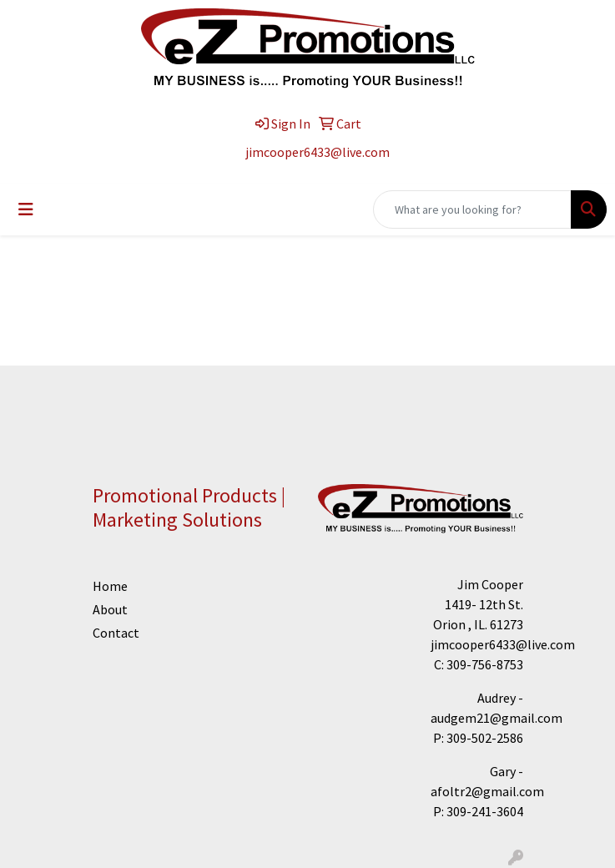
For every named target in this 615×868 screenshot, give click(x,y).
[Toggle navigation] (26, 209)
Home (108, 586)
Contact (108, 633)
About (108, 609)
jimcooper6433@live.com (318, 152)
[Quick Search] (472, 209)
